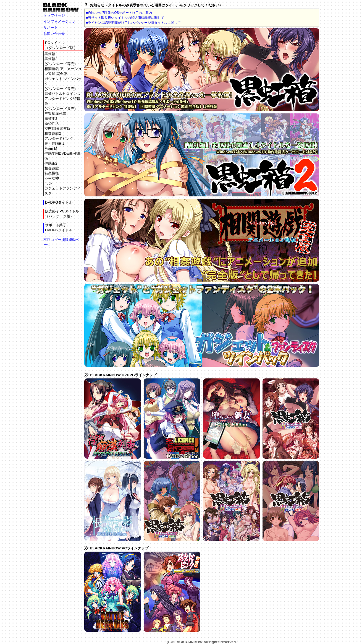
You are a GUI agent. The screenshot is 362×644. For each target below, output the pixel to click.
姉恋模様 (52, 173)
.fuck (48, 183)
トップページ (54, 15)
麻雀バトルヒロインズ (62, 94)
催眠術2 (51, 163)
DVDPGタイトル (59, 202)
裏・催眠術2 (54, 143)
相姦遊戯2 (53, 133)
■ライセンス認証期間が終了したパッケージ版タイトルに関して (133, 23)
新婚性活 (52, 124)
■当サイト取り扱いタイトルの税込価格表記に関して (125, 18)
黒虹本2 (51, 119)
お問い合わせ (54, 34)
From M (51, 148)
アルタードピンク (59, 138)
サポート (51, 28)
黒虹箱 (50, 54)
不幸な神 (52, 178)
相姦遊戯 (52, 168)
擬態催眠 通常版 (58, 128)
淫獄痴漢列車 (55, 114)
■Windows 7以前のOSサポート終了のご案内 (119, 13)
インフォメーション (60, 21)
